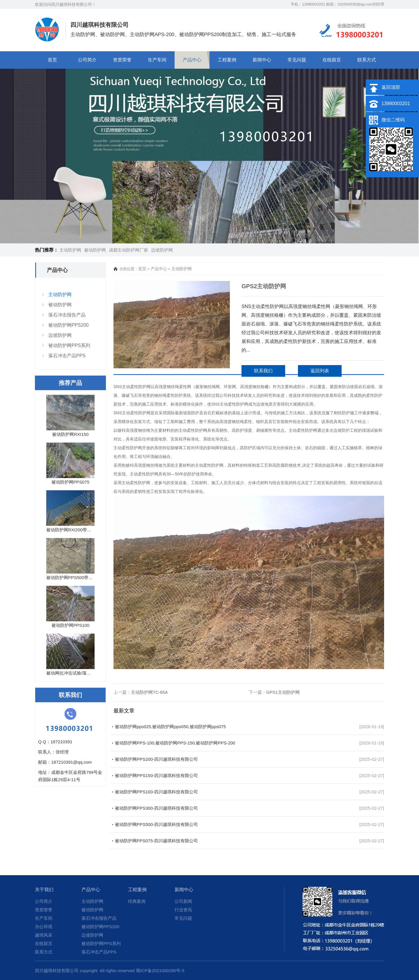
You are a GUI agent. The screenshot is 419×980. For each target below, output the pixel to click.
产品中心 (192, 60)
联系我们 (263, 371)
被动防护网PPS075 (70, 482)
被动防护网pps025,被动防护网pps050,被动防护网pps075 (170, 727)
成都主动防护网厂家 (128, 250)
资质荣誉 (122, 60)
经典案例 (137, 901)
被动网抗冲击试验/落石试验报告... (79, 673)
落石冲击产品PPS (67, 356)
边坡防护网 (162, 250)
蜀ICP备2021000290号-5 (160, 971)
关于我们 (44, 890)
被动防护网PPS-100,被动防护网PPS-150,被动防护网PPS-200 (175, 743)
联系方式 (367, 60)
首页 (52, 60)
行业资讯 (183, 910)
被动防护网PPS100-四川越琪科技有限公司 (156, 792)
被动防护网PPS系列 (69, 345)
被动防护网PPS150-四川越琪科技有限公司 (156, 775)
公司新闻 (183, 901)
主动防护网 (70, 250)
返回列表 (320, 371)
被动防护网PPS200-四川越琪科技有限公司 (156, 759)
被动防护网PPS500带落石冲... (76, 577)
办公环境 (44, 927)
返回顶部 (391, 87)
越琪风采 (44, 935)
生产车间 (157, 60)
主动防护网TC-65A (149, 692)
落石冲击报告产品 (67, 315)
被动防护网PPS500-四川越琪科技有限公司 (156, 824)
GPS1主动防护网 (283, 692)
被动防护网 (95, 250)
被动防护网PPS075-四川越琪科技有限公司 (156, 841)
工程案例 (227, 60)
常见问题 (297, 60)
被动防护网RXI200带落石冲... (75, 530)
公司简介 (87, 60)
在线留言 (332, 60)
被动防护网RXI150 (70, 434)
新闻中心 (262, 60)
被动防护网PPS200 (69, 325)
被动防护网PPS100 (70, 625)
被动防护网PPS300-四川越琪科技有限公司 (156, 808)
